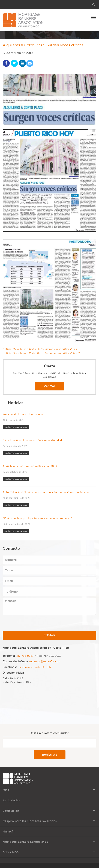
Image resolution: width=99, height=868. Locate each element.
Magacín (9, 831)
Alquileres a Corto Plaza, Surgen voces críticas (43, 45)
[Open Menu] (94, 17)
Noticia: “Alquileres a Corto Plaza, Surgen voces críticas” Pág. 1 (41, 349)
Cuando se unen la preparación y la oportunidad (32, 440)
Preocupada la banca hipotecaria (23, 414)
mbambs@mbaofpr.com (45, 661)
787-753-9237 (25, 656)
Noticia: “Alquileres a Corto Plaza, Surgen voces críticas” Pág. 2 (41, 353)
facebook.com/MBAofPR (34, 667)
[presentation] (29, 624)
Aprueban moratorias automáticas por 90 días (31, 466)
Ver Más (49, 386)
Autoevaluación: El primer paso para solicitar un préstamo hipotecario (46, 492)
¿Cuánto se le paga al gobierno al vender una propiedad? (38, 518)
